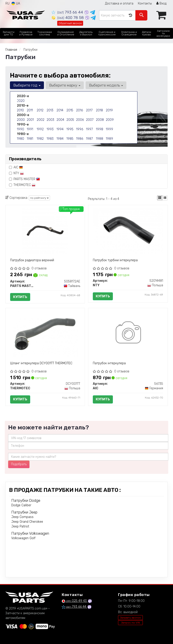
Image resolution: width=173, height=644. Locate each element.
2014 (60, 110)
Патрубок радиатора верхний (32, 260)
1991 (30, 129)
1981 (30, 139)
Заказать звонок (130, 618)
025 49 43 (75, 601)
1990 (20, 129)
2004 (60, 120)
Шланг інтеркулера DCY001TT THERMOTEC (41, 363)
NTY (16, 173)
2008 (100, 120)
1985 (70, 139)
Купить (20, 297)
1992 (40, 129)
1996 (80, 129)
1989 (109, 139)
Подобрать (19, 464)
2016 (80, 110)
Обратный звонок (70, 23)
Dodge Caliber (21, 505)
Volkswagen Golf (23, 538)
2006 (80, 120)
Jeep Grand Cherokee (27, 522)
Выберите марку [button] (65, 85)
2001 (30, 120)
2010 (20, 110)
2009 (110, 120)
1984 (60, 139)
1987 (89, 139)
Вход (161, 3)
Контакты (145, 3)
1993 (50, 129)
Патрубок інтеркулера (109, 363)
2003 (50, 120)
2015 (70, 110)
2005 (70, 120)
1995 (70, 129)
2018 (99, 110)
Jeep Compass (22, 517)
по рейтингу (39, 198)
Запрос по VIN (131, 623)
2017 (89, 110)
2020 (21, 101)
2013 (50, 110)
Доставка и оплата (119, 3)
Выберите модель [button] (106, 85)
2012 (40, 110)
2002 (41, 120)
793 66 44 (68, 12)
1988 (100, 139)
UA (16, 3)
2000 (21, 120)
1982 (40, 139)
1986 (80, 139)
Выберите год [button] (27, 85)
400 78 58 (68, 18)
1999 (109, 129)
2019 (109, 110)
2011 (30, 110)
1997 (89, 129)
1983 (50, 139)
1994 (60, 129)
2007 (90, 120)
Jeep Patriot (20, 526)
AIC (16, 167)
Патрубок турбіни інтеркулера (115, 260)
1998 (100, 129)
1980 (20, 139)
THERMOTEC (22, 185)
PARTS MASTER (24, 179)
